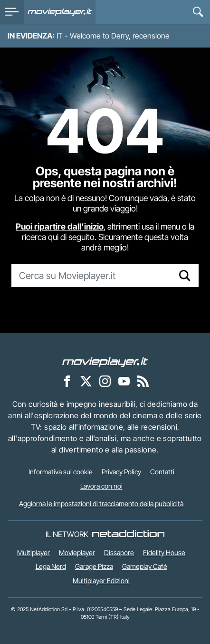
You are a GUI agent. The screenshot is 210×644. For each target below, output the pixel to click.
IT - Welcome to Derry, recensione (113, 36)
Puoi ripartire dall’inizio (60, 226)
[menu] (12, 12)
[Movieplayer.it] (60, 12)
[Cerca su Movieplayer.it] (91, 276)
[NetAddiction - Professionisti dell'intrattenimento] (128, 534)
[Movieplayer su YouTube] (124, 381)
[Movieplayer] (105, 361)
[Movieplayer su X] (86, 381)
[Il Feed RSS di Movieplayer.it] (143, 381)
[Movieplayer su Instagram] (105, 381)
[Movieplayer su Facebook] (67, 381)
